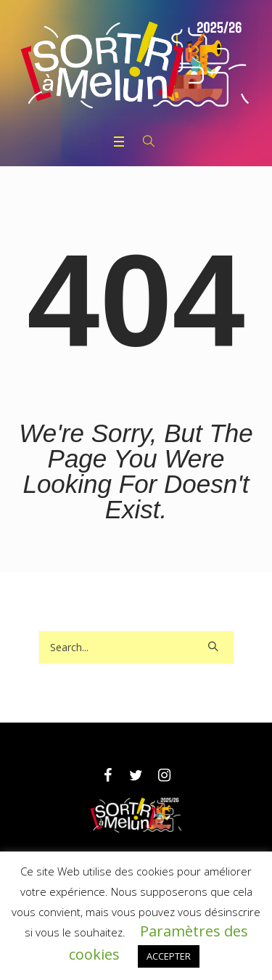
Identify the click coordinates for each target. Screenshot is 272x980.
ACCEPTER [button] (169, 956)
